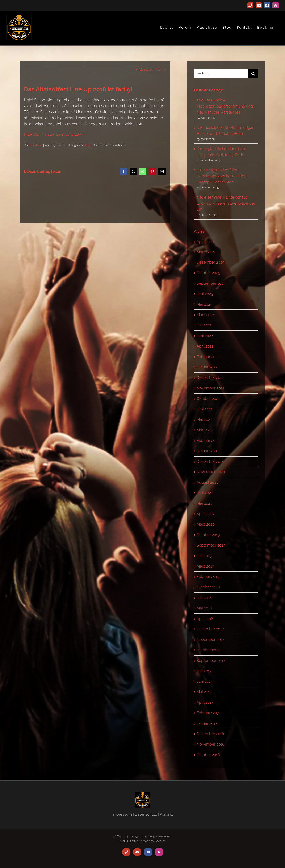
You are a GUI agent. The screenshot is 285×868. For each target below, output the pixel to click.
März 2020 (206, 524)
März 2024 (206, 315)
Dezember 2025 (210, 262)
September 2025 (211, 283)
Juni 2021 (204, 409)
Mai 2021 (204, 419)
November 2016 (211, 744)
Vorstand (36, 145)
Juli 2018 (204, 598)
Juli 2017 (204, 671)
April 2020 (205, 514)
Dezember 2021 (210, 378)
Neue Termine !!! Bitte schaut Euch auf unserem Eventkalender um (226, 203)
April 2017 (205, 702)
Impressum (122, 814)
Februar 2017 (208, 713)
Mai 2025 (204, 304)
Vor (159, 69)
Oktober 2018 (208, 587)
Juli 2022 (204, 325)
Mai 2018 (204, 608)
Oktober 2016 (208, 755)
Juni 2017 (205, 681)
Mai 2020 (204, 503)
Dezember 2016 (210, 734)
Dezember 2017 (210, 629)
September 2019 (211, 545)
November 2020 (211, 472)
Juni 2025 (205, 294)
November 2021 (210, 388)
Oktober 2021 (208, 399)
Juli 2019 (204, 556)
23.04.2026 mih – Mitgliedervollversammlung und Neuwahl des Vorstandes (225, 106)
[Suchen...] (221, 74)
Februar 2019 (208, 577)
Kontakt (166, 814)
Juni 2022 (205, 336)
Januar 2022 (207, 367)
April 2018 (205, 619)
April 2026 (205, 241)
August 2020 (208, 482)
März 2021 (205, 430)
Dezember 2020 (211, 461)
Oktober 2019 (208, 535)
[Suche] (253, 74)
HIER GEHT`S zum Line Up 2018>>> (54, 134)
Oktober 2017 (208, 650)
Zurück (146, 69)
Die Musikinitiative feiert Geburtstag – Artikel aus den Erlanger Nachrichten (221, 176)
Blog (87, 145)
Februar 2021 (208, 440)
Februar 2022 (208, 357)
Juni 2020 (205, 493)
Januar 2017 (207, 723)
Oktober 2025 (208, 273)
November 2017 (210, 639)
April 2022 (205, 346)
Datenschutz (146, 814)
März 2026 (206, 252)
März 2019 (205, 566)
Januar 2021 (207, 451)
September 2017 (211, 660)
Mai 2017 (204, 692)
